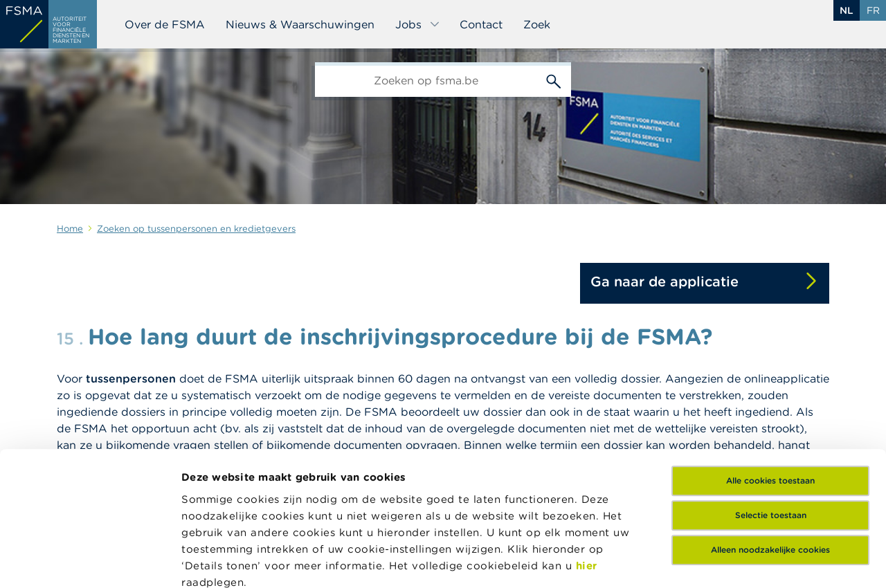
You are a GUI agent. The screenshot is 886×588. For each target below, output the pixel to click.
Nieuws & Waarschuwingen (300, 24)
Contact (481, 24)
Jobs (418, 24)
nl (847, 10)
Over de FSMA (165, 24)
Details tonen (217, 561)
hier (587, 440)
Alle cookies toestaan (770, 355)
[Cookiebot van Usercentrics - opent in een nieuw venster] (90, 561)
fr (873, 10)
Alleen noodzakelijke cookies (770, 424)
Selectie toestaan (771, 390)
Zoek (537, 24)
